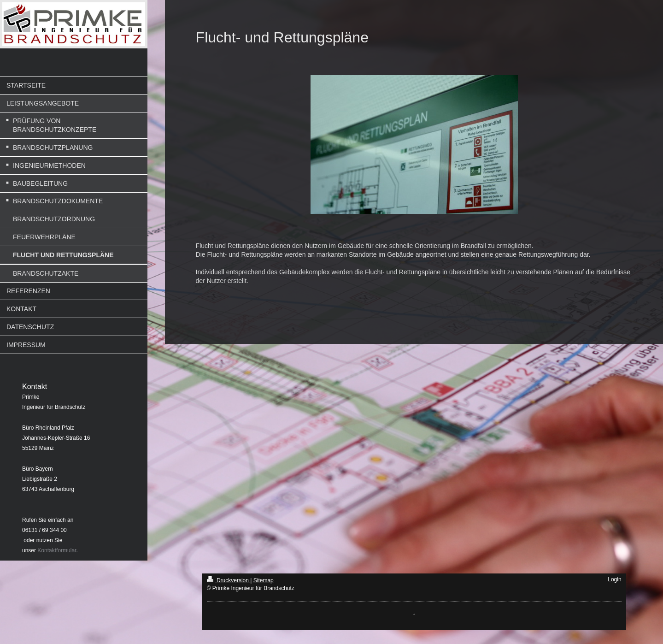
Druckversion (229, 580)
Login (614, 579)
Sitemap (264, 580)
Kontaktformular (57, 550)
